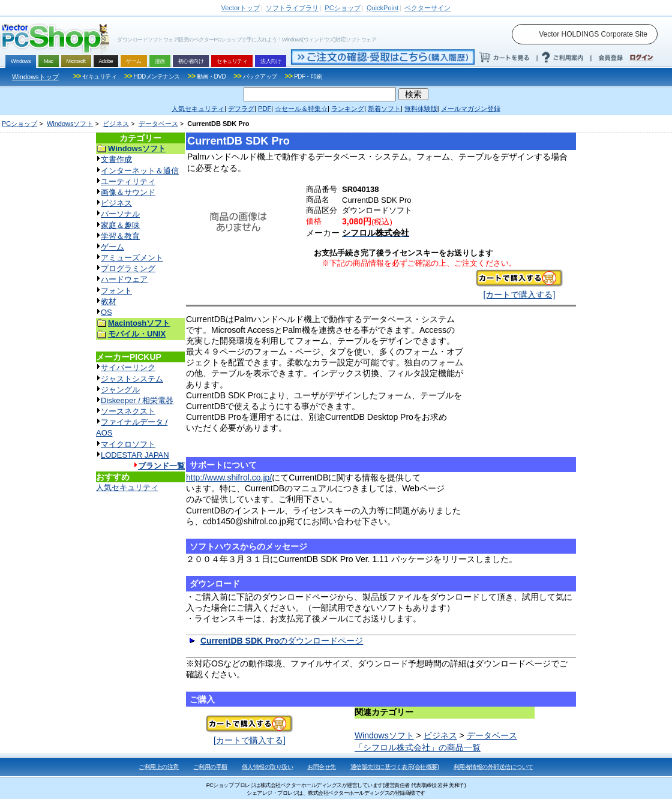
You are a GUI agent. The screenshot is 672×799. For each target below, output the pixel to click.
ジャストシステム (132, 379)
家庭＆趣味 (120, 225)
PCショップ (19, 124)
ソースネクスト (128, 411)
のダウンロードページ (282, 641)
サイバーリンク (128, 367)
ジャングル (120, 390)
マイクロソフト (128, 444)
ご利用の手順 (210, 767)
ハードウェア (124, 279)
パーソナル (120, 214)
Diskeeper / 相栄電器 (137, 400)
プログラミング (128, 268)
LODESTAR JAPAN (135, 455)
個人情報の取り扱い (268, 767)
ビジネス (116, 124)
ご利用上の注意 (159, 767)
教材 (109, 301)
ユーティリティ (128, 181)
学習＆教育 (120, 236)
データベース (158, 124)
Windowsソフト (70, 124)
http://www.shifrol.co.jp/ (229, 477)
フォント (116, 291)
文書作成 (116, 159)
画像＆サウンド (128, 192)
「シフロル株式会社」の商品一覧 (418, 747)
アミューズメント (132, 258)
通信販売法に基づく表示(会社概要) (395, 767)
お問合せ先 (322, 767)
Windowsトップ (35, 77)
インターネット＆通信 (140, 171)
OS (106, 312)
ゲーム (112, 247)
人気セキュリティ (127, 487)
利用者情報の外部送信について (493, 767)
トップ (241, 8)
